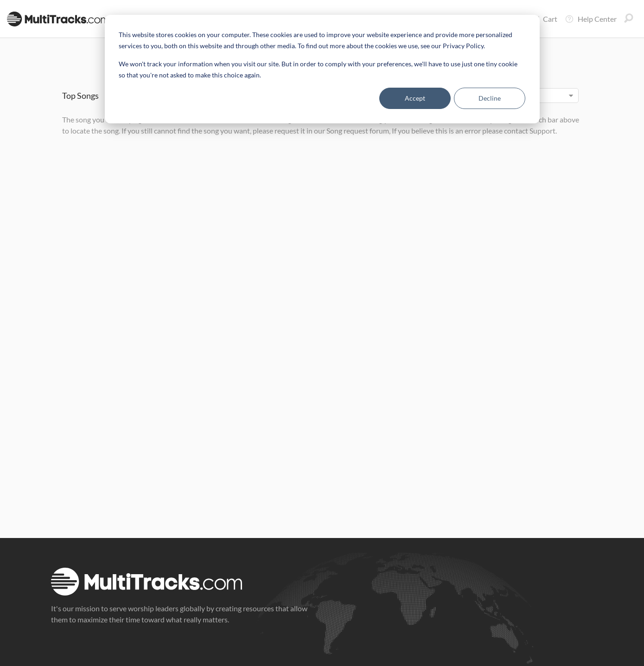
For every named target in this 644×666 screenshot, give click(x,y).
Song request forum (358, 131)
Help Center (591, 19)
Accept (415, 98)
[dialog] (322, 69)
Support (542, 131)
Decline (490, 98)
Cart (544, 19)
